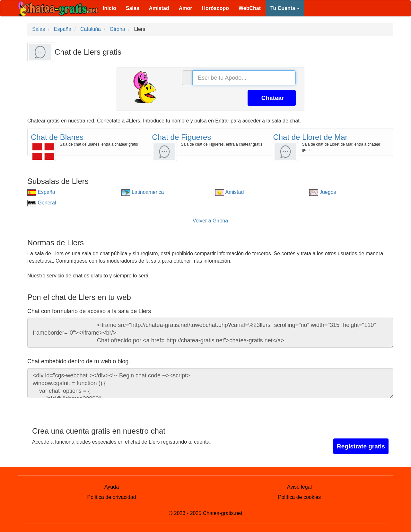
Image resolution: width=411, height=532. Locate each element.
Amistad (159, 8)
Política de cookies (299, 497)
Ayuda (112, 487)
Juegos (323, 192)
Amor (186, 8)
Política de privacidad (111, 497)
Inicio (109, 8)
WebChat (250, 8)
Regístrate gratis (361, 446)
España (41, 192)
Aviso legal (299, 487)
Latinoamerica (143, 192)
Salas (133, 8)
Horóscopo (215, 8)
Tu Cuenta (285, 8)
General (42, 203)
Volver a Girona (210, 221)
